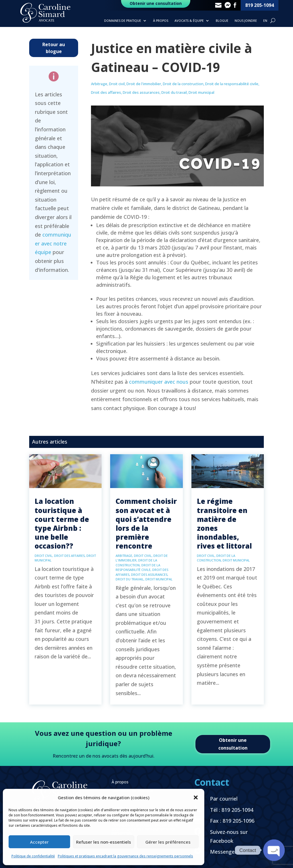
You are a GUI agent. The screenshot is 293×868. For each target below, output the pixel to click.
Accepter (39, 842)
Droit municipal (201, 92)
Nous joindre (246, 21)
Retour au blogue (54, 48)
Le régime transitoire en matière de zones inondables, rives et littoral (224, 523)
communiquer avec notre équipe (53, 243)
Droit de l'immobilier (144, 84)
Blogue (222, 21)
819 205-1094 (260, 5)
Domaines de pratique (123, 21)
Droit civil (117, 84)
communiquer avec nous (159, 382)
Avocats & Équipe (189, 21)
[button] (196, 797)
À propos (161, 21)
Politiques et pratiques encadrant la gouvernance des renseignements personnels (125, 856)
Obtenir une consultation (233, 744)
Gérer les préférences (168, 842)
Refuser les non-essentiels (104, 842)
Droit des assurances (141, 92)
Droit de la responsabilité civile (232, 84)
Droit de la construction (183, 84)
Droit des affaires (106, 92)
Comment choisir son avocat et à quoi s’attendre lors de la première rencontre (146, 523)
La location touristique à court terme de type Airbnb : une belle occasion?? (62, 523)
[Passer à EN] (265, 22)
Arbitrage (99, 84)
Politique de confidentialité (33, 856)
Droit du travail (174, 92)
